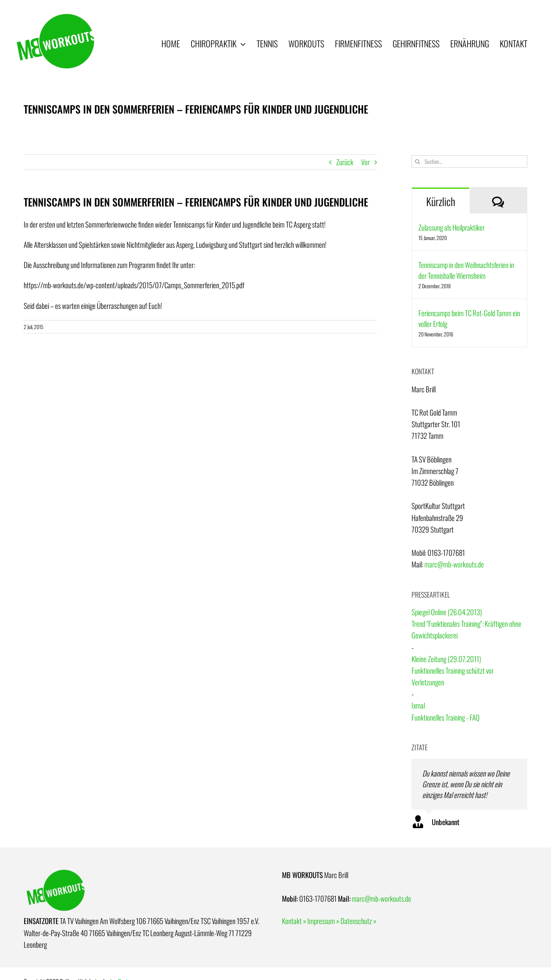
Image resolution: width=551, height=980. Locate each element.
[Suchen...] (469, 162)
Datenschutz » (358, 921)
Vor (365, 162)
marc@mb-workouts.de (454, 564)
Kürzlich (441, 201)
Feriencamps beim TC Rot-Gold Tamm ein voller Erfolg (469, 318)
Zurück (345, 162)
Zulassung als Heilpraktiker (452, 227)
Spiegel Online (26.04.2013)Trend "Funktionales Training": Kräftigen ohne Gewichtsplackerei (466, 624)
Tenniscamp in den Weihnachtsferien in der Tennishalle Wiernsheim (466, 270)
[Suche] (418, 162)
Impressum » (323, 921)
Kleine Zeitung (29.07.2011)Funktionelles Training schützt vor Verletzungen (453, 670)
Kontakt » (294, 921)
